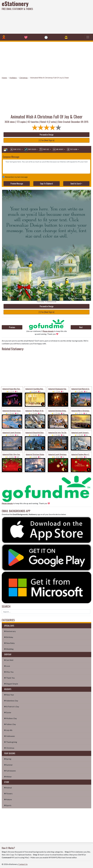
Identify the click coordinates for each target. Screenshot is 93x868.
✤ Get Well (9, 660)
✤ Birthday (9, 637)
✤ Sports (8, 805)
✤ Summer (8, 765)
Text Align (72, 149)
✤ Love (7, 666)
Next (81, 327)
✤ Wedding (9, 649)
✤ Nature (8, 799)
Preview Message (17, 184)
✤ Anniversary (10, 631)
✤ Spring (8, 759)
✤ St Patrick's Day (12, 706)
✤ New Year (9, 695)
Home (4, 78)
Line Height (58, 149)
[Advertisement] (63, 17)
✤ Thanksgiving (11, 742)
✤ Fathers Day (10, 724)
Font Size (44, 149)
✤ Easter (8, 712)
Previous (12, 327)
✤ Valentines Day (11, 701)
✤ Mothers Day (10, 718)
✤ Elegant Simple (11, 684)
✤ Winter (8, 777)
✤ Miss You (9, 672)
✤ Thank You (9, 678)
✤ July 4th (8, 730)
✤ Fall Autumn (10, 771)
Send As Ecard (76, 184)
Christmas (24, 78)
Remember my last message (16, 177)
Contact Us (23, 864)
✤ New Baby (9, 643)
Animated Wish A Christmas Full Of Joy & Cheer (50, 78)
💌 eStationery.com (50, 302)
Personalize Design (47, 135)
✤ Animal (8, 788)
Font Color (30, 149)
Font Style (16, 149)
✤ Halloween (9, 736)
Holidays (13, 78)
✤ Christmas (9, 748)
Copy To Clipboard (46, 184)
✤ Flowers (8, 793)
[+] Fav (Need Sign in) (46, 140)
